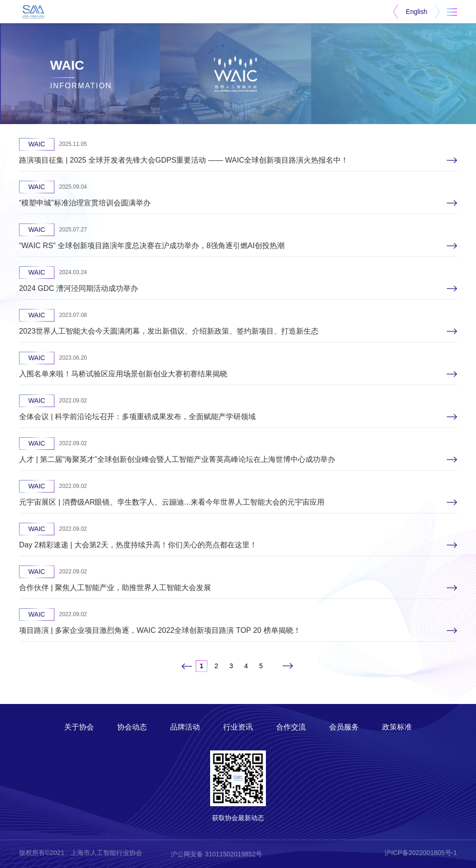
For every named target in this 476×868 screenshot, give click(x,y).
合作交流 (291, 727)
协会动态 (132, 727)
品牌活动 (185, 727)
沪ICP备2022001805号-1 (421, 853)
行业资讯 (238, 727)
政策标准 (397, 727)
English (416, 12)
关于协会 (79, 727)
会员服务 (344, 727)
